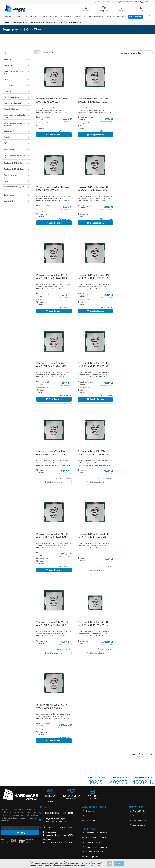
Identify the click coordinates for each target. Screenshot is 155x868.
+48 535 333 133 (66, 813)
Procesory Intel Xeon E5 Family (53, 22)
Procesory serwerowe (20, 22)
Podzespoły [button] (65, 16)
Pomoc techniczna (93, 816)
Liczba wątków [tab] (9, 149)
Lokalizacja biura (139, 820)
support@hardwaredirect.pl (55, 821)
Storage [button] (53, 16)
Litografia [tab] (7, 91)
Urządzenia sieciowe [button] (38, 16)
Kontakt (136, 816)
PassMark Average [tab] (10, 175)
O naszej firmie (139, 811)
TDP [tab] (5, 143)
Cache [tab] (6, 79)
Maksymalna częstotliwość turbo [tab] (14, 156)
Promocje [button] (121, 16)
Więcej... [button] (109, 16)
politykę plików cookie (94, 866)
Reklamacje (90, 820)
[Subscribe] (20, 832)
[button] (104, 9)
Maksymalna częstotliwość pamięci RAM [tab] (15, 124)
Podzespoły (7, 22)
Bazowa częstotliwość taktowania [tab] (14, 72)
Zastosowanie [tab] (9, 195)
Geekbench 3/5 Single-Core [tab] (14, 169)
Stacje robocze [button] (20, 16)
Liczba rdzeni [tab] (8, 85)
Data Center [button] (79, 16)
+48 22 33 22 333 (102, 2)
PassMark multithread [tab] (12, 97)
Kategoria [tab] (7, 59)
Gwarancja (90, 811)
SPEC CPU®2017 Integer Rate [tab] (14, 188)
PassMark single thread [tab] (12, 103)
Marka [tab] (6, 181)
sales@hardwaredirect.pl (123, 2)
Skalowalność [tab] (9, 131)
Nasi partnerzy (139, 825)
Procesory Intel (35, 22)
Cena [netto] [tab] (8, 201)
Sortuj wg (125, 53)
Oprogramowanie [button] (95, 16)
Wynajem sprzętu (93, 842)
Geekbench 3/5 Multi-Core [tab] (14, 163)
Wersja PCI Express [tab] (11, 109)
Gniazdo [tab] (7, 137)
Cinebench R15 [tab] (9, 65)
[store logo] (15, 8)
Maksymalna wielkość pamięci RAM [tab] (15, 116)
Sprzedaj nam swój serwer (96, 837)
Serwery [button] (7, 16)
